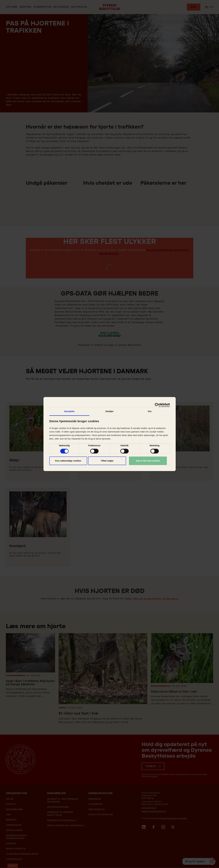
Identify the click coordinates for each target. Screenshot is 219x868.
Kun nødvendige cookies (68, 461)
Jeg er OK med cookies (148, 461)
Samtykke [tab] (69, 411)
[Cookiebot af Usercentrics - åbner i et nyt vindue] (157, 405)
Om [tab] (150, 411)
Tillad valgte (107, 461)
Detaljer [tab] (110, 411)
